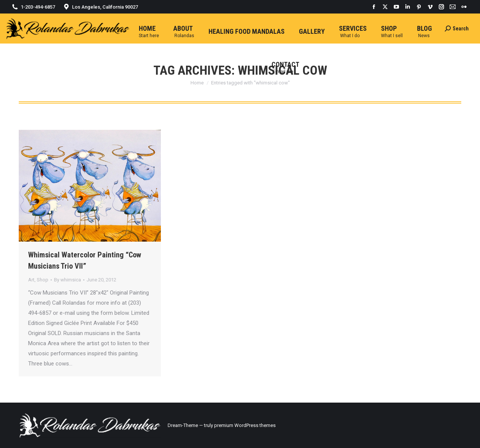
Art (31, 280)
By (67, 280)
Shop (43, 280)
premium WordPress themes (245, 425)
